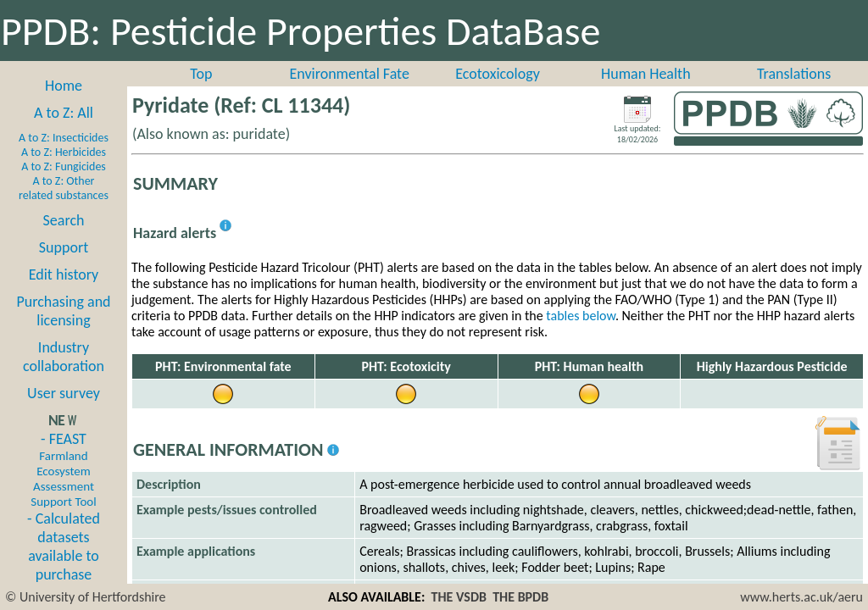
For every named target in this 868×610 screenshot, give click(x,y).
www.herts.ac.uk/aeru (801, 597)
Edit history (64, 274)
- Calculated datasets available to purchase (64, 546)
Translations (794, 74)
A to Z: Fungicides (64, 166)
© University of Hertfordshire (86, 597)
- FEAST (63, 469)
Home (64, 86)
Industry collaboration (64, 357)
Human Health (646, 74)
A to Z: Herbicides (64, 152)
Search (64, 220)
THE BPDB (520, 597)
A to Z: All (64, 113)
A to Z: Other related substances (64, 188)
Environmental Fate (349, 74)
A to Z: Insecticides (64, 138)
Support (64, 247)
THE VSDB (459, 597)
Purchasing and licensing (63, 311)
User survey (64, 393)
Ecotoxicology (498, 74)
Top (201, 74)
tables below (581, 316)
